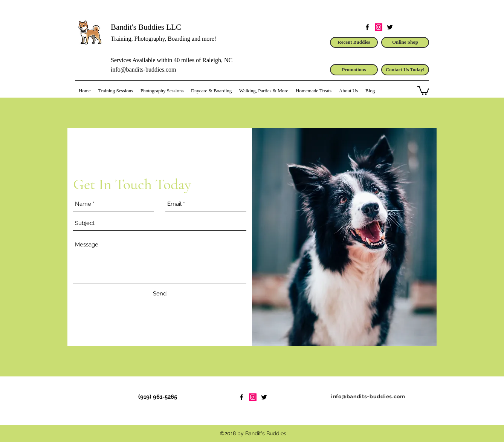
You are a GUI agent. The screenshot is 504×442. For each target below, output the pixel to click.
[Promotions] (354, 70)
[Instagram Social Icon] (379, 27)
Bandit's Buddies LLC (146, 27)
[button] (423, 90)
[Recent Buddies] (354, 42)
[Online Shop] (405, 42)
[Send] (160, 294)
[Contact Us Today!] (405, 70)
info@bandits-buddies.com (143, 70)
